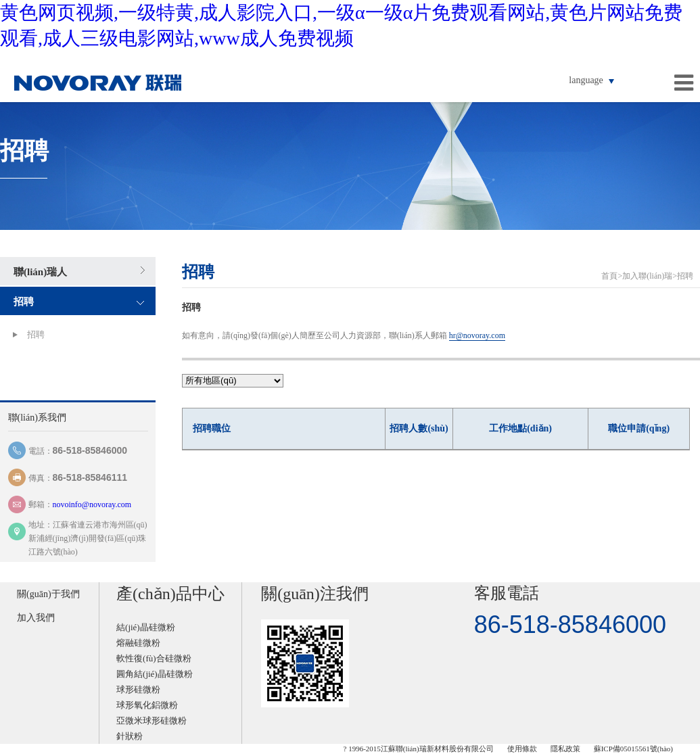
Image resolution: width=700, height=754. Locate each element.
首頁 (609, 276)
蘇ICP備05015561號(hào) (633, 749)
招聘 (24, 302)
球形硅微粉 (138, 689)
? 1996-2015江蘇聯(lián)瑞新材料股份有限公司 (419, 749)
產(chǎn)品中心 (170, 594)
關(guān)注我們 (315, 594)
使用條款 (522, 749)
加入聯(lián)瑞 (647, 276)
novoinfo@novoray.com (92, 504)
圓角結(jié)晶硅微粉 (155, 674)
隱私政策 (565, 749)
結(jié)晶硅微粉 (146, 627)
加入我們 (36, 618)
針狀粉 (130, 736)
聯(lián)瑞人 (40, 272)
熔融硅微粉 (138, 643)
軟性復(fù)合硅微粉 (154, 658)
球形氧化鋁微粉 (147, 705)
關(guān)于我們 (48, 594)
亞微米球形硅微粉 (151, 721)
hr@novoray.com (477, 335)
